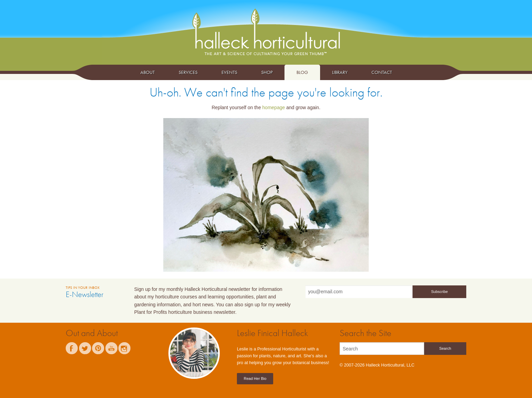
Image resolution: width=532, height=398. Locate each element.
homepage (274, 107)
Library (340, 72)
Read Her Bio (255, 378)
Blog (302, 72)
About (148, 72)
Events (229, 72)
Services (188, 72)
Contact (382, 72)
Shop (267, 72)
